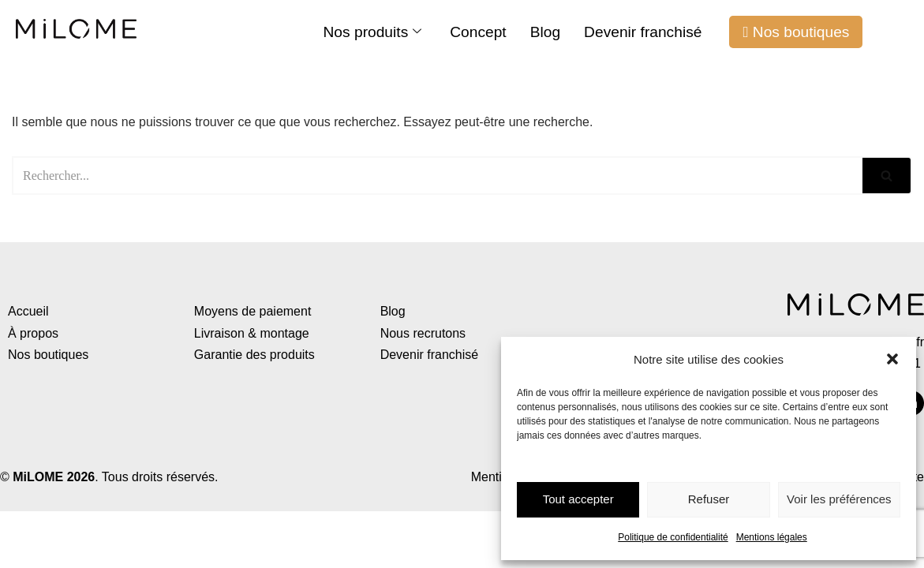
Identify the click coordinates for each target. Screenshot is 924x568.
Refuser (709, 499)
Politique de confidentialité (673, 537)
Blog (545, 32)
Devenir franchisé (643, 32)
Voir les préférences (839, 499)
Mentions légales (772, 537)
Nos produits (373, 32)
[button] (892, 359)
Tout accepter (578, 499)
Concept (478, 32)
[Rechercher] (437, 176)
